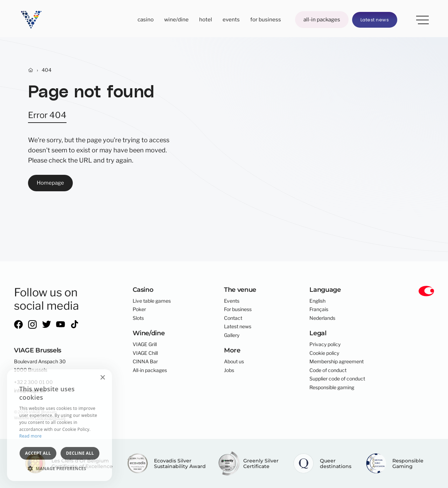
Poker (139, 309)
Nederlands (322, 318)
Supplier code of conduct (337, 379)
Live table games (152, 301)
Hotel (206, 19)
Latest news (375, 20)
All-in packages (322, 19)
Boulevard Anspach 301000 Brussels (40, 366)
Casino (146, 19)
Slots (138, 318)
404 (47, 70)
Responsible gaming (332, 387)
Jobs (229, 370)
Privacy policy (325, 344)
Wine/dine (176, 19)
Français (319, 309)
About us (234, 362)
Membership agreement (337, 362)
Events (231, 19)
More (420, 19)
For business (266, 19)
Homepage (50, 183)
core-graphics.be (50, 418)
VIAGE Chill (145, 353)
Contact (233, 318)
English (317, 301)
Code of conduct (328, 370)
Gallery (232, 335)
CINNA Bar (145, 362)
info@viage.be (30, 391)
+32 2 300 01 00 (33, 382)
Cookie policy (324, 353)
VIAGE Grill (145, 344)
